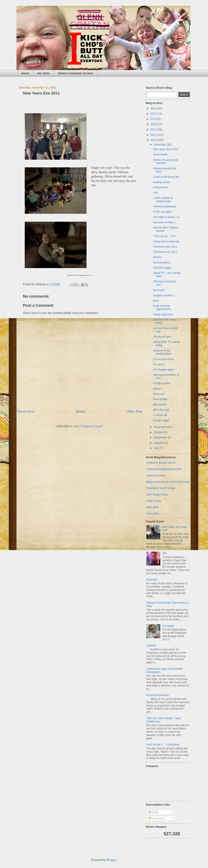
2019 (154, 108)
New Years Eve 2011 (166, 149)
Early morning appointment (162, 307)
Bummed (158, 290)
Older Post (134, 411)
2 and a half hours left (166, 177)
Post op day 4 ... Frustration (163, 744)
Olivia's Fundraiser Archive (76, 73)
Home (25, 73)
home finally (160, 154)
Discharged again (163, 370)
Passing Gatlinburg (164, 206)
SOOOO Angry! (162, 268)
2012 (154, 135)
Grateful (151, 646)
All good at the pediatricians (162, 352)
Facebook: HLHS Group (161, 488)
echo (156, 301)
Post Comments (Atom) (88, 426)
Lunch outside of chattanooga (163, 200)
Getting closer (161, 182)
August (158, 443)
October (159, 432)
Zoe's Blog (153, 514)
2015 (154, 119)
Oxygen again (161, 420)
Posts (154, 812)
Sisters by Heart (156, 475)
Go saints (159, 364)
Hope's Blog (154, 501)
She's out (159, 394)
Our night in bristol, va (166, 217)
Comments (157, 818)
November (160, 427)
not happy (168, 626)
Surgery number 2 (164, 295)
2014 (154, 124)
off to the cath (161, 410)
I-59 (155, 193)
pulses (157, 389)
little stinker (160, 405)
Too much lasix (162, 337)
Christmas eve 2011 (165, 252)
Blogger (111, 860)
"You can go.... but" (164, 236)
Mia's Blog (153, 507)
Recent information (158, 695)
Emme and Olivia (163, 359)
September (161, 437)
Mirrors (157, 257)
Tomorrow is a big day (166, 241)
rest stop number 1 (164, 222)
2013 (154, 129)
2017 (154, 114)
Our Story (44, 73)
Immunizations (162, 262)
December (160, 145)
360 (164, 553)
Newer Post (26, 411)
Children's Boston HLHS (161, 463)
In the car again (162, 212)
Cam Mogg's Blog (157, 494)
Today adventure (163, 314)
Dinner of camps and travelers (165, 161)
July (157, 448)
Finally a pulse (162, 383)
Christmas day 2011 (165, 247)
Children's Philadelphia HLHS (164, 469)
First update (160, 399)
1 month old (160, 415)
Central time (160, 187)
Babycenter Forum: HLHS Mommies (168, 482)
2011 (154, 140)
